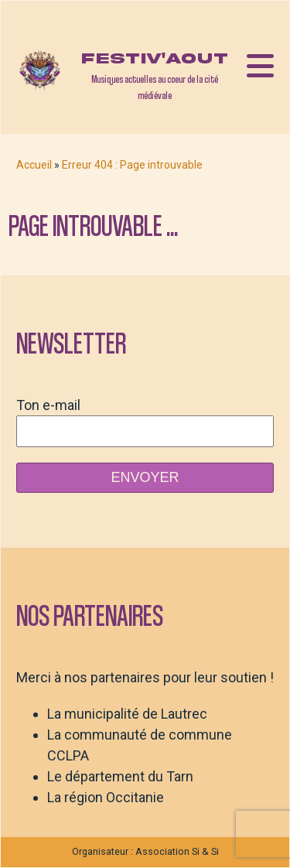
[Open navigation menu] (260, 67)
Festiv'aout (155, 58)
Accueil (34, 165)
